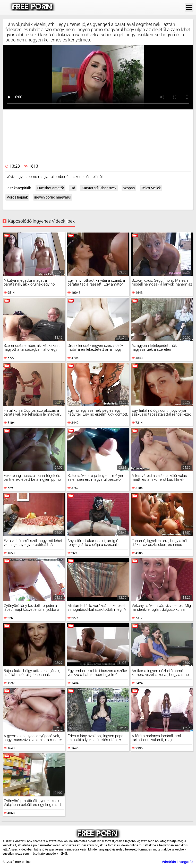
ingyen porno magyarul (53, 197)
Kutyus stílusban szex (99, 188)
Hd (73, 188)
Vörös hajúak (17, 197)
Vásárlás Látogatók (178, 862)
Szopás (129, 188)
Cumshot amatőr (50, 188)
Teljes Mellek (151, 188)
